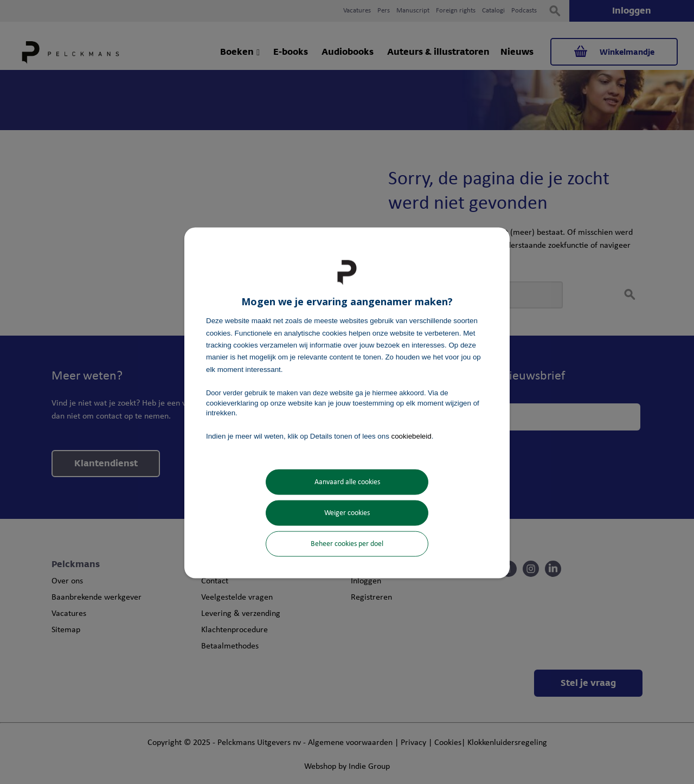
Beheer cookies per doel (347, 544)
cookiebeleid (412, 436)
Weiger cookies (347, 513)
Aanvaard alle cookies (347, 482)
